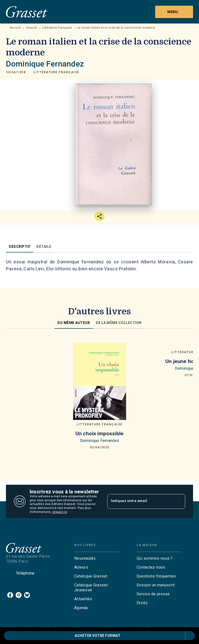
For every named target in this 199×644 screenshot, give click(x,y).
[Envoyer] (179, 502)
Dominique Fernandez (45, 64)
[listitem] (10, 595)
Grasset (32, 28)
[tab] (20, 247)
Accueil (15, 28)
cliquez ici (60, 512)
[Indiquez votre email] (140, 501)
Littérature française (57, 28)
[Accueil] (27, 12)
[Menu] (174, 12)
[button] (56, 72)
